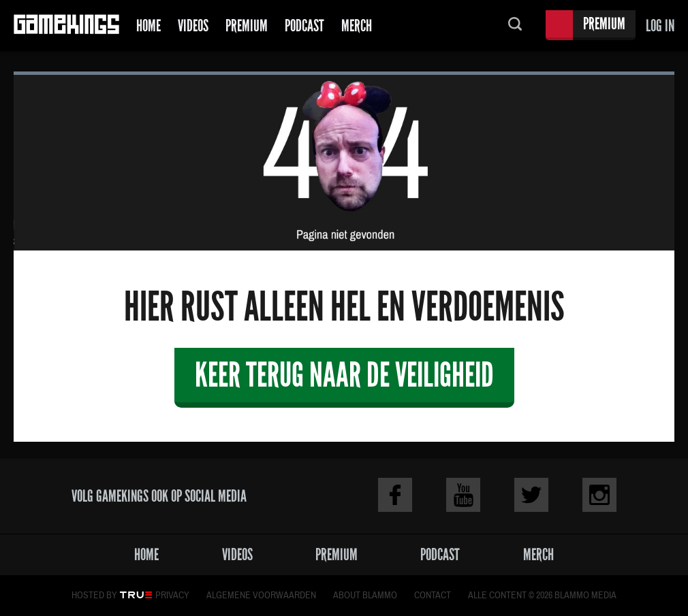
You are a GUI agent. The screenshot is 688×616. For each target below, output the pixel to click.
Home (148, 26)
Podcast (304, 26)
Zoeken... (515, 26)
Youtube (463, 495)
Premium (247, 26)
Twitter (531, 495)
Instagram (599, 495)
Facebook (395, 495)
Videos (193, 26)
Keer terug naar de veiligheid (344, 375)
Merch (357, 26)
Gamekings (66, 26)
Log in (660, 26)
